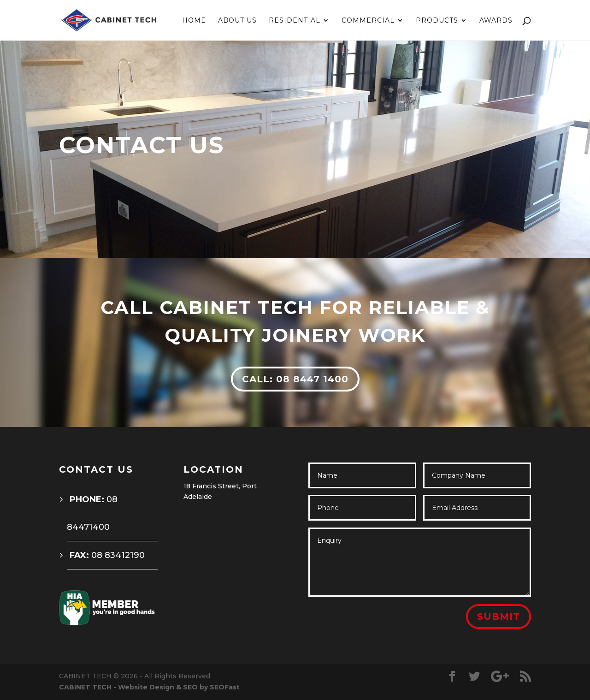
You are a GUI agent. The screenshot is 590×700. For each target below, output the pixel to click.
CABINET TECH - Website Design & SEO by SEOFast (149, 687)
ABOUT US (237, 21)
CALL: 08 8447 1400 (295, 379)
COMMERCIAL (368, 21)
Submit (499, 617)
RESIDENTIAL (295, 21)
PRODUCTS (437, 21)
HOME (194, 21)
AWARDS (496, 21)
